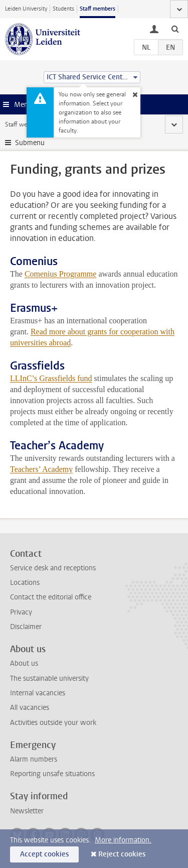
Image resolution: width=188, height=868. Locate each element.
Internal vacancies (38, 693)
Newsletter (27, 811)
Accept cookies (44, 854)
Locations (25, 583)
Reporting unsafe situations (52, 774)
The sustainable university (49, 678)
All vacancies (30, 708)
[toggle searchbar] (175, 29)
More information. (123, 840)
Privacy (21, 612)
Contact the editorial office (51, 597)
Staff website (22, 125)
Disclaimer (26, 627)
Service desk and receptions (53, 568)
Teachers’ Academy (41, 469)
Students (63, 9)
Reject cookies (122, 854)
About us (24, 663)
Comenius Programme (61, 274)
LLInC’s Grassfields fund (51, 378)
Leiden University (26, 9)
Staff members (98, 9)
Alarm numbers (34, 759)
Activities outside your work (53, 723)
